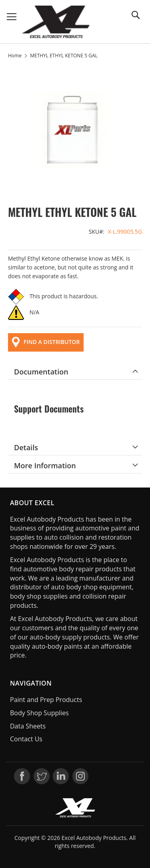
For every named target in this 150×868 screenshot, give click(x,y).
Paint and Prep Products (46, 700)
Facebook (22, 776)
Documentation (41, 372)
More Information (45, 465)
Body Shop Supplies (39, 713)
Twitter (42, 776)
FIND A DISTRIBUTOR (46, 342)
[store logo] (56, 22)
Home (15, 56)
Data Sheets (28, 726)
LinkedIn (61, 776)
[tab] (75, 372)
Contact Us (26, 739)
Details (26, 447)
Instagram (80, 776)
